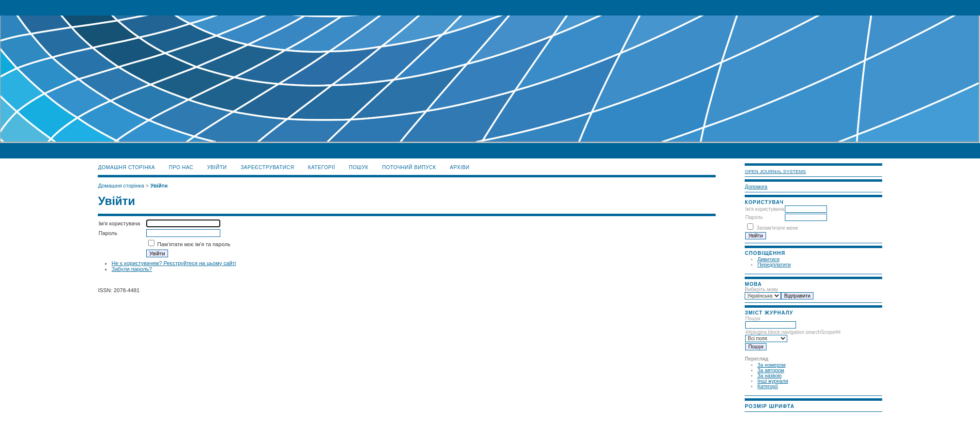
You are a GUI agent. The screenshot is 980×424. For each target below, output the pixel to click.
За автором (771, 370)
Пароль (754, 217)
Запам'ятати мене (777, 228)
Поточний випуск (409, 167)
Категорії (767, 386)
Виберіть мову (761, 290)
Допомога (756, 187)
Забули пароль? (131, 269)
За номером (771, 365)
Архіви (460, 167)
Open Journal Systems (775, 171)
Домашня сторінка (126, 167)
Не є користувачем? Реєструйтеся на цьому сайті (174, 263)
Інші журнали (773, 381)
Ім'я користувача (765, 209)
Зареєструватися (268, 167)
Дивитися (768, 259)
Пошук (359, 167)
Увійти (217, 167)
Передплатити (774, 265)
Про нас (181, 167)
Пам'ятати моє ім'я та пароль (194, 244)
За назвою (769, 376)
